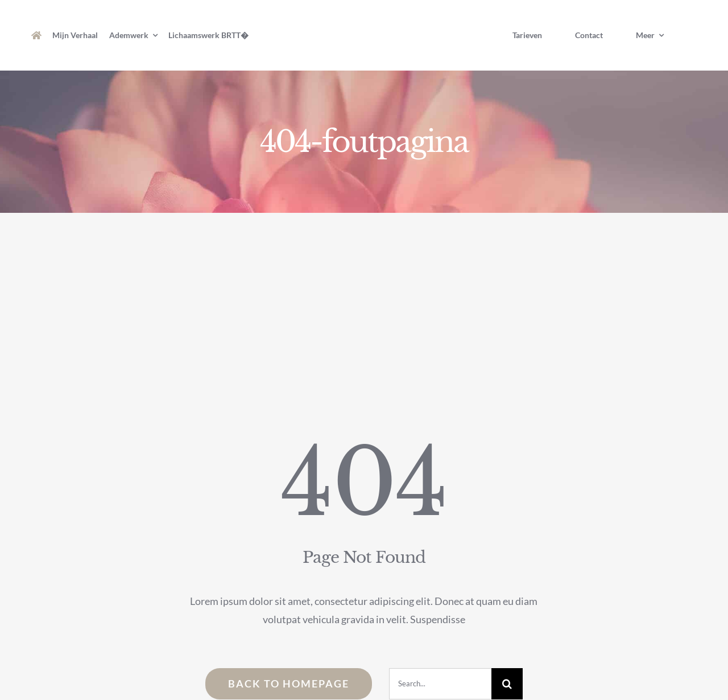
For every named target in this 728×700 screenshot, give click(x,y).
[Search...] (440, 684)
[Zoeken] (507, 684)
